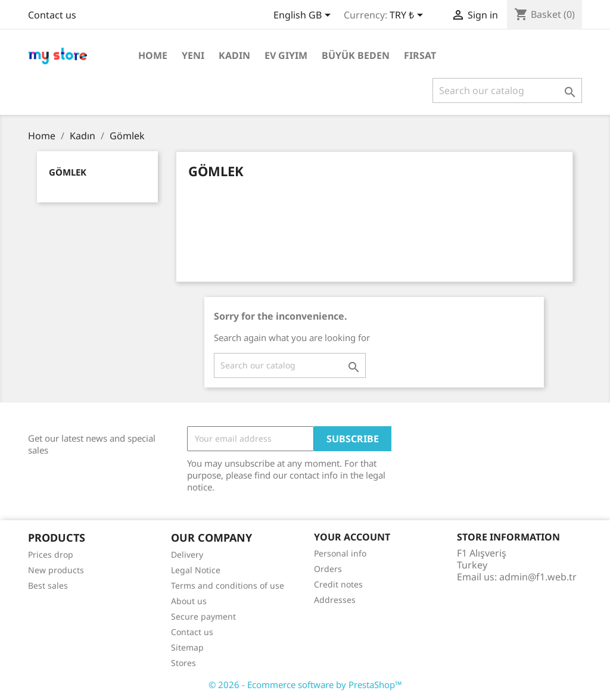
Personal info (340, 553)
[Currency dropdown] (408, 16)
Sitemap (187, 647)
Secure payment (203, 616)
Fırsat (420, 55)
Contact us (52, 15)
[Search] (507, 90)
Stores (183, 663)
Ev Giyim (286, 55)
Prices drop (51, 554)
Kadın (234, 55)
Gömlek (68, 172)
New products (56, 570)
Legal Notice (196, 570)
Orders (328, 569)
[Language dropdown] (304, 16)
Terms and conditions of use (228, 585)
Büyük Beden (356, 55)
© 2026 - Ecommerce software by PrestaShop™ (305, 685)
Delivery (187, 554)
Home (153, 55)
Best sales (48, 585)
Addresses (335, 600)
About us (189, 601)
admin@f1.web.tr (538, 577)
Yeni (193, 55)
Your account (352, 537)
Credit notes (338, 584)
